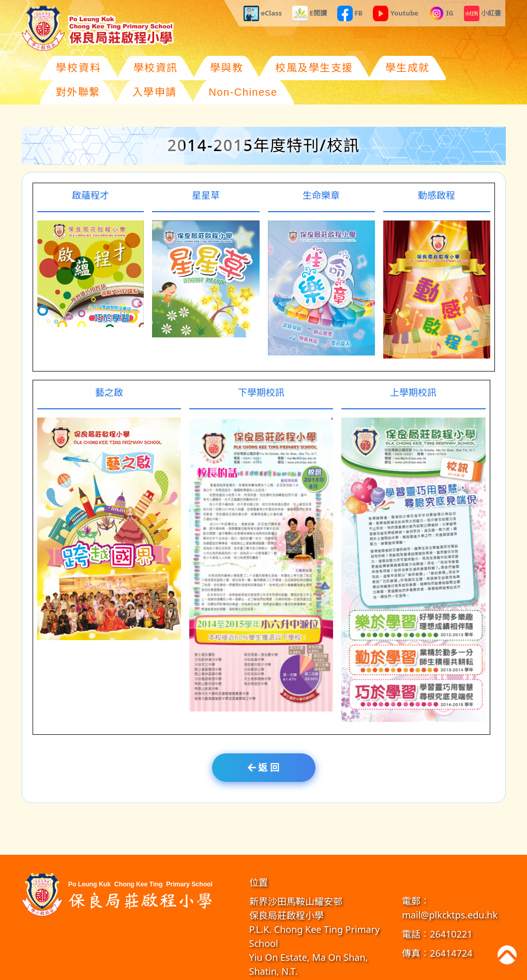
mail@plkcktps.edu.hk (450, 890)
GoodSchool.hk (385, 969)
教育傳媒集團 (342, 969)
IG (441, 13)
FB (350, 13)
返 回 (263, 743)
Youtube (396, 13)
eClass (263, 13)
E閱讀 (310, 13)
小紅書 (483, 13)
